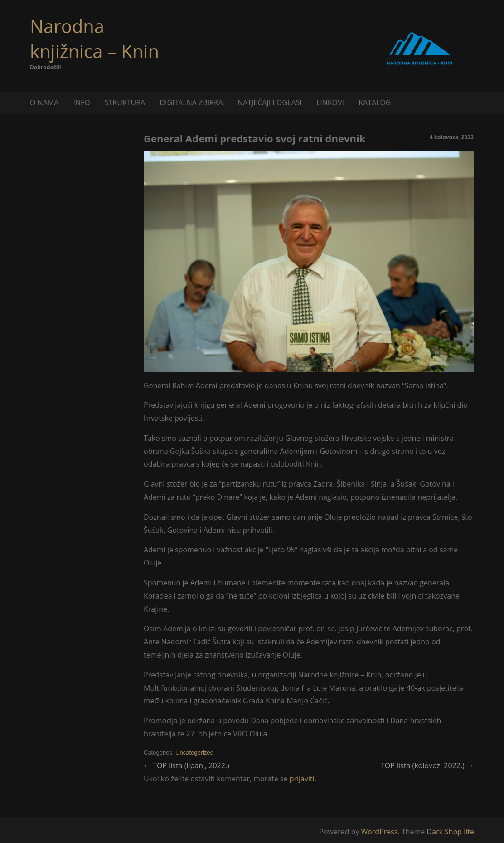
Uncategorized (194, 753)
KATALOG (375, 102)
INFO (81, 102)
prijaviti (302, 779)
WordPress (379, 832)
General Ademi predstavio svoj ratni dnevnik (254, 138)
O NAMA (44, 102)
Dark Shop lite (450, 832)
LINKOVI (330, 102)
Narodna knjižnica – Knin (94, 39)
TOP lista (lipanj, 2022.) (187, 765)
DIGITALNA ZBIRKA (191, 102)
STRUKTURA (125, 102)
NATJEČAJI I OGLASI (270, 102)
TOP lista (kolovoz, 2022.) (427, 765)
